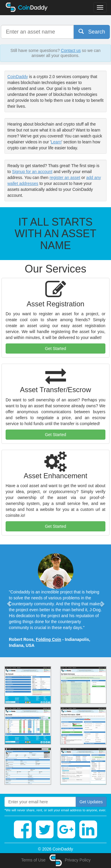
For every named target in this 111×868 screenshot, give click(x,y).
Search (92, 32)
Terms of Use (33, 860)
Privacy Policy (78, 860)
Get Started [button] (56, 349)
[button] (9, 601)
